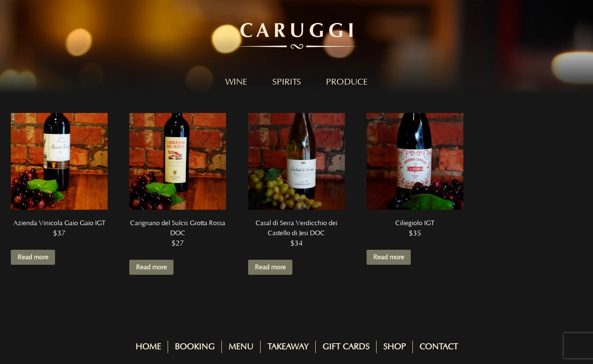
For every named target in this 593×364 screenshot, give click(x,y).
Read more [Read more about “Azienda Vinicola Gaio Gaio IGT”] (33, 257)
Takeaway (288, 347)
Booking (195, 347)
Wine (236, 82)
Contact (439, 347)
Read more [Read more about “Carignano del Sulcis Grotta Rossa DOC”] (151, 267)
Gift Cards (346, 347)
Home (148, 347)
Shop (394, 347)
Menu (241, 347)
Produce (347, 82)
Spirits (287, 82)
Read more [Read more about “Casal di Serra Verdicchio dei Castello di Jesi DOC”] (270, 267)
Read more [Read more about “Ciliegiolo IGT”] (389, 257)
